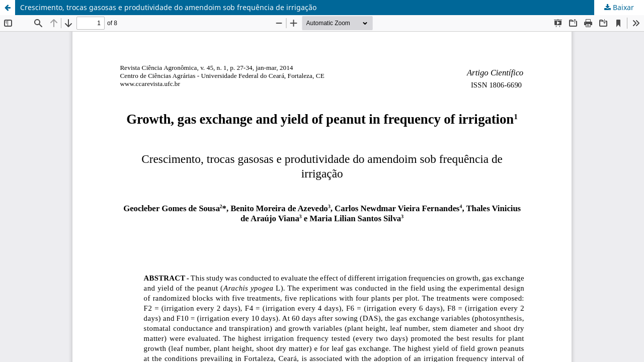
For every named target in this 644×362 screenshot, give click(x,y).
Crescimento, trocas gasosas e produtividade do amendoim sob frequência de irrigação (168, 7)
